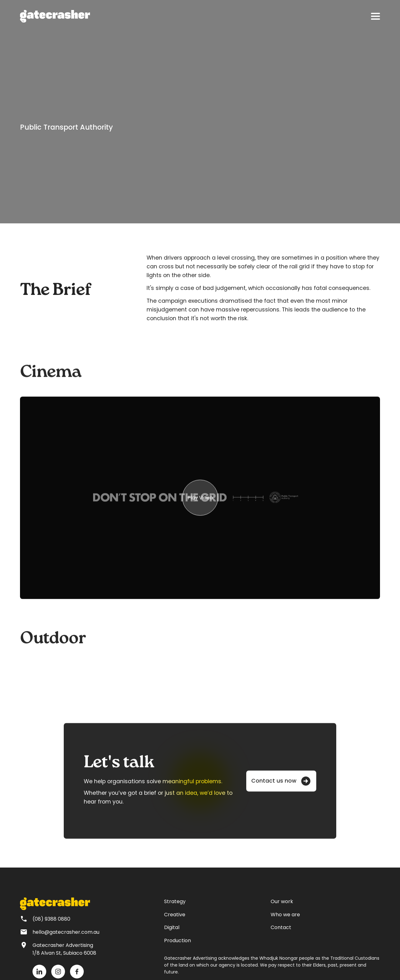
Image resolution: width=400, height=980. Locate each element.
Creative (175, 915)
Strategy (175, 901)
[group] (200, 502)
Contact (281, 927)
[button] (375, 16)
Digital (172, 927)
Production (177, 940)
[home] (55, 16)
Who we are (285, 915)
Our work (282, 901)
